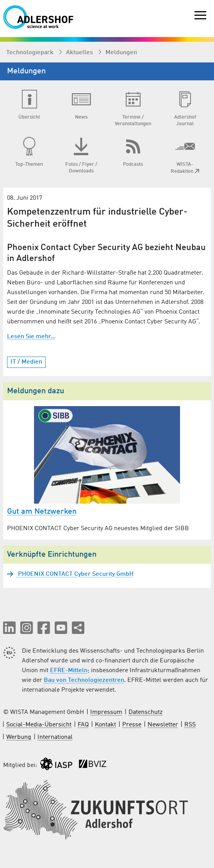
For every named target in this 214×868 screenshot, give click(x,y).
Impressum (106, 712)
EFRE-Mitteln (69, 671)
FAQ (83, 725)
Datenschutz (145, 712)
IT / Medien (26, 362)
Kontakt (105, 725)
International (55, 737)
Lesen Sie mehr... (31, 337)
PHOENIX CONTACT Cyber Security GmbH (75, 574)
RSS (190, 725)
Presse (132, 725)
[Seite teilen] (78, 628)
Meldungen (121, 53)
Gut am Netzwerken (42, 512)
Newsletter (163, 725)
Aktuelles (80, 53)
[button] (9, 628)
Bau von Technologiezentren (84, 680)
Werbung (19, 737)
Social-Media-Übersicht (39, 725)
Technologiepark (31, 53)
